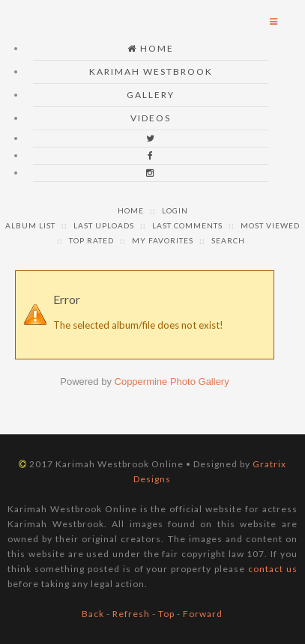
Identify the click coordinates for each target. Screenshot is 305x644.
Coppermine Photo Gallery (172, 382)
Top (166, 614)
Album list (30, 225)
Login (175, 210)
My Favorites (163, 240)
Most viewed (270, 225)
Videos (151, 118)
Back (93, 614)
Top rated (91, 240)
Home (151, 48)
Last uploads (104, 225)
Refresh (131, 614)
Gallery (151, 95)
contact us (273, 569)
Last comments (187, 225)
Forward (203, 614)
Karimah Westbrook (151, 72)
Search (228, 240)
